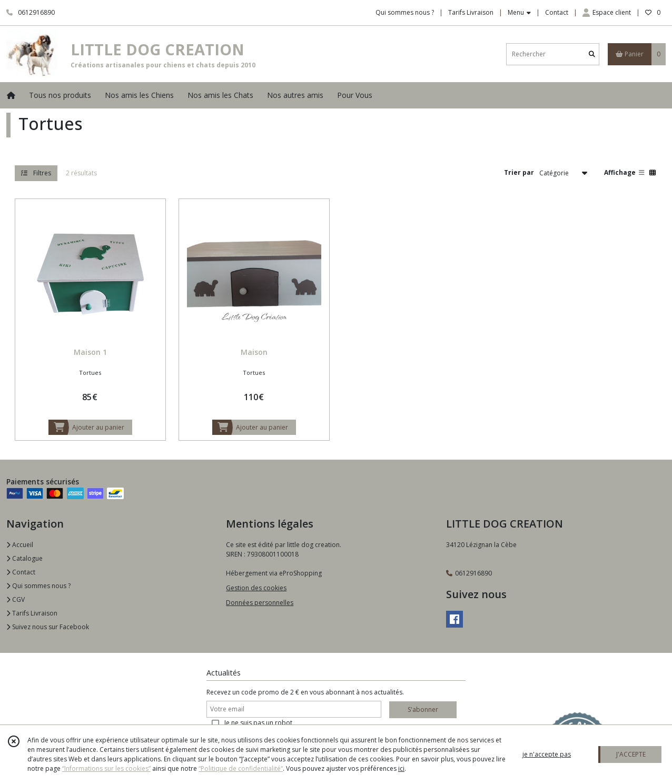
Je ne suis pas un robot (258, 723)
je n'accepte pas (547, 754)
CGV (16, 599)
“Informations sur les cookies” (106, 768)
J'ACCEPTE (631, 754)
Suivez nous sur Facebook (48, 627)
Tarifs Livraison (32, 613)
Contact (557, 12)
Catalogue (24, 558)
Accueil (20, 545)
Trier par (519, 172)
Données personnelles (260, 603)
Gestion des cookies (256, 588)
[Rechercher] (592, 54)
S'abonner (423, 709)
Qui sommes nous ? (38, 586)
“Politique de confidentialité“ (241, 768)
